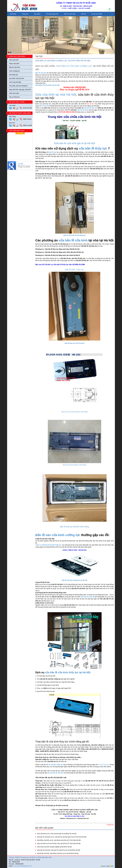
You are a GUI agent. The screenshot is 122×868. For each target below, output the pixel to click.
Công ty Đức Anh (104, 765)
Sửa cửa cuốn (14, 93)
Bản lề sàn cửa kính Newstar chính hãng (74, 412)
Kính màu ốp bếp (15, 82)
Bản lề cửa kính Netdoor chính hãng (74, 465)
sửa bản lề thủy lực (90, 108)
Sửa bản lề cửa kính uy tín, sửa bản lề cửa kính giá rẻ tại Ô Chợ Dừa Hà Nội (62, 837)
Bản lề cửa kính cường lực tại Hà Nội (74, 580)
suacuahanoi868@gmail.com (23, 866)
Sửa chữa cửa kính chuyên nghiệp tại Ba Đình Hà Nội (54, 847)
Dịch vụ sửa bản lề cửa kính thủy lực (48, 545)
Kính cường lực (14, 71)
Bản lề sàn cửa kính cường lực (58, 535)
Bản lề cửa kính (15, 67)
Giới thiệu (13, 14)
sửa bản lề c (68, 240)
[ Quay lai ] (110, 825)
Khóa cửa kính (14, 64)
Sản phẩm (37, 14)
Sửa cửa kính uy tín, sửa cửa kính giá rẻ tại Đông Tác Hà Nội (57, 834)
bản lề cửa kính (44, 106)
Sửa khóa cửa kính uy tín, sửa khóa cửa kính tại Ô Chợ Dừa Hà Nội (59, 840)
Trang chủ (25, 14)
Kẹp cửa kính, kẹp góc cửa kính (20, 89)
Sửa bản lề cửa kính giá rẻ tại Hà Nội (74, 143)
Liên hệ (83, 14)
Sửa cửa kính (14, 60)
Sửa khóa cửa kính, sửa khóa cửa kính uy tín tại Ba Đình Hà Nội (58, 853)
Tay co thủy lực (14, 97)
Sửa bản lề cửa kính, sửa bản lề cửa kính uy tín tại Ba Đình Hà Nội (59, 850)
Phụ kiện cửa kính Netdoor (18, 86)
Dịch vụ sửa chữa (70, 14)
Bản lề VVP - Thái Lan (74, 270)
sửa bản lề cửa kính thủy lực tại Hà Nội (68, 672)
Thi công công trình (52, 14)
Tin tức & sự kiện (97, 14)
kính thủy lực (14, 75)
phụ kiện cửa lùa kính (17, 78)
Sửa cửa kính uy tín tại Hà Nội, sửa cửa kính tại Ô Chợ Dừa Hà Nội (59, 843)
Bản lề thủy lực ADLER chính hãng (74, 527)
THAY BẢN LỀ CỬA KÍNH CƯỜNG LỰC (74, 66)
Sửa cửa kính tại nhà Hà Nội (56, 95)
